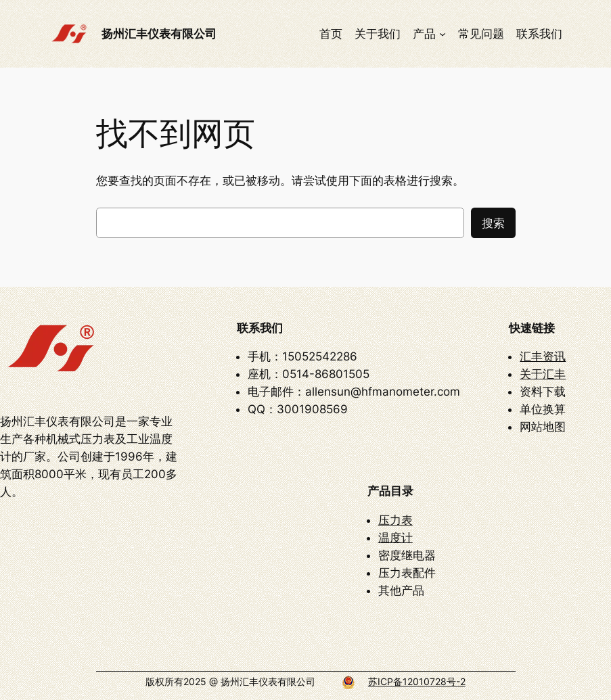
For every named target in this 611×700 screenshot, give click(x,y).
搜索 (493, 223)
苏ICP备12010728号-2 (417, 681)
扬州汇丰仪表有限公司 (159, 33)
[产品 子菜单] (443, 34)
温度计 (395, 538)
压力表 (395, 520)
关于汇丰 (543, 374)
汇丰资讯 (543, 356)
